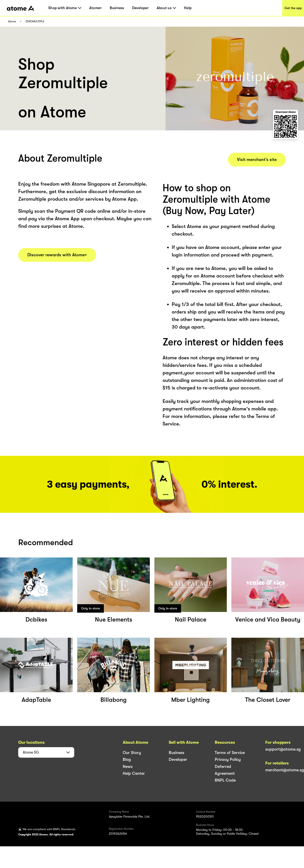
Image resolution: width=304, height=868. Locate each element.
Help (188, 8)
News (128, 767)
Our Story (132, 753)
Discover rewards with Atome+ (57, 255)
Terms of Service (230, 753)
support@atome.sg (283, 749)
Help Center (134, 773)
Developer (140, 8)
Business (117, 8)
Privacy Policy (228, 759)
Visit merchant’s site (257, 160)
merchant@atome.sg (285, 770)
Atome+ (96, 8)
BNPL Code (225, 780)
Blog (127, 759)
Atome (12, 22)
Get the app (293, 8)
